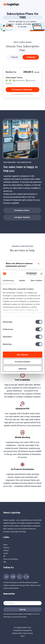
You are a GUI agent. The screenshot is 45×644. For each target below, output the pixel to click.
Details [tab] (22, 280)
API (4, 556)
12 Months (31, 57)
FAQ (5, 562)
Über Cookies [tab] (36, 280)
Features (6, 548)
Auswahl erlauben (22, 362)
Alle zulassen (22, 355)
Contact (6, 550)
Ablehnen (22, 369)
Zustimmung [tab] (8, 280)
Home (5, 545)
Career (6, 553)
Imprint (25, 633)
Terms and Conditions (11, 559)
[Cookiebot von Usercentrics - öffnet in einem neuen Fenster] (27, 274)
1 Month (14, 57)
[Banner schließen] (41, 274)
